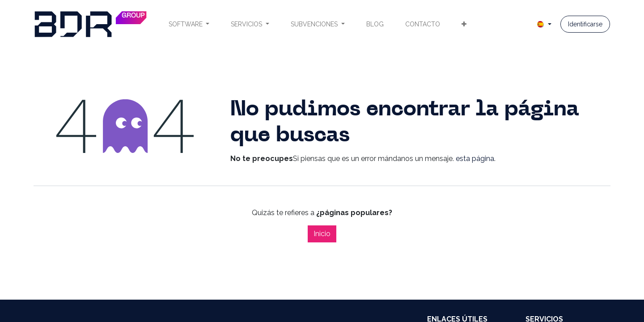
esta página (475, 159)
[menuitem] (189, 24)
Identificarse (585, 24)
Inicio (322, 234)
